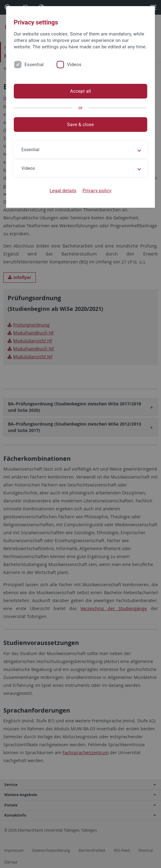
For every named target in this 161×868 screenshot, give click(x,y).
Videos (74, 65)
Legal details (63, 191)
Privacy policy (97, 191)
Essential (34, 65)
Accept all (80, 91)
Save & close (80, 125)
